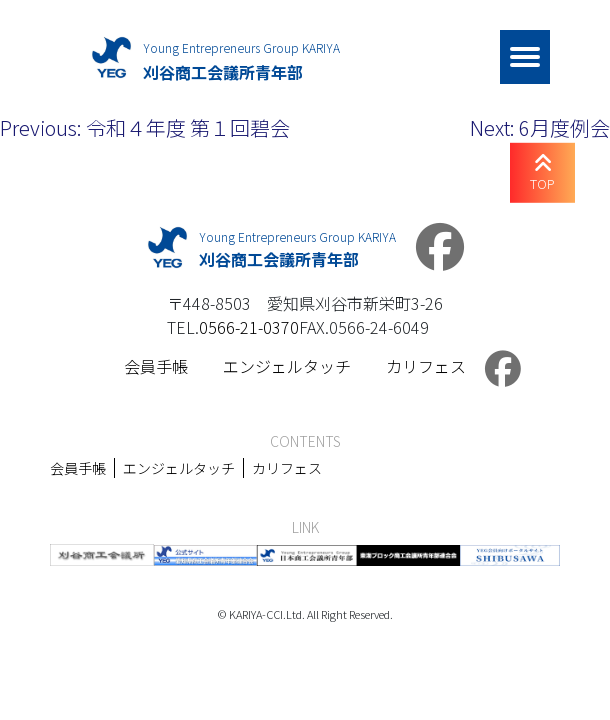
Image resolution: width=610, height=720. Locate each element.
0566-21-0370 (249, 327)
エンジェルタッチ (287, 366)
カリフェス (426, 366)
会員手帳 (156, 366)
